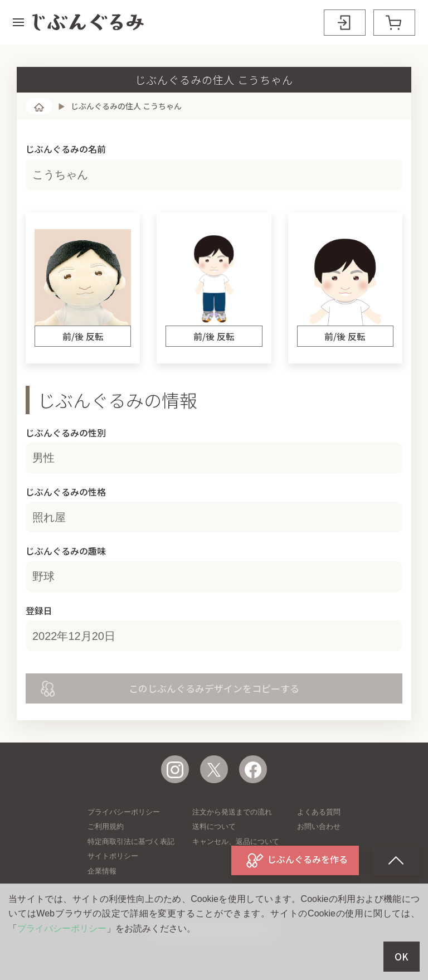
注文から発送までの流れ (232, 812)
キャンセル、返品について (236, 841)
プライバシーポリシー (124, 812)
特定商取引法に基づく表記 (131, 841)
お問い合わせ (319, 826)
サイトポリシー (113, 856)
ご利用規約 (106, 826)
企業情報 (102, 871)
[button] (18, 22)
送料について (214, 826)
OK (402, 957)
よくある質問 (319, 812)
